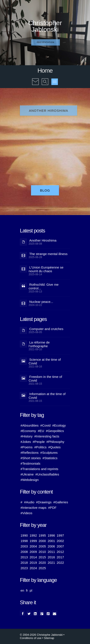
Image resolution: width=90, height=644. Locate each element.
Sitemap (49, 638)
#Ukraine (27, 474)
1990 (24, 535)
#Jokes (26, 442)
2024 (33, 568)
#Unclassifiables (47, 474)
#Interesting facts (47, 436)
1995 (42, 535)
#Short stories (31, 458)
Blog (45, 190)
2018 (24, 563)
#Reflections (30, 453)
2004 (33, 546)
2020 (42, 563)
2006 (51, 546)
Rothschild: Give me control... (44, 286)
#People (39, 442)
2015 (42, 557)
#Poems (27, 447)
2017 (60, 557)
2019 (33, 563)
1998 (24, 541)
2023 (24, 568)
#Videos (26, 513)
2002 (60, 541)
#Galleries (61, 502)
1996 (51, 535)
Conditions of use (31, 638)
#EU (41, 431)
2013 (24, 557)
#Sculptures (49, 453)
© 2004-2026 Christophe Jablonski (41, 635)
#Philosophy (55, 442)
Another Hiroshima (48, 111)
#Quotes (55, 447)
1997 (60, 535)
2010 (42, 552)
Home (45, 71)
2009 (33, 552)
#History (27, 436)
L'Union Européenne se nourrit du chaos (46, 269)
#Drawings (44, 502)
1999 (33, 541)
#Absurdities (30, 425)
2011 (51, 552)
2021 (51, 563)
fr (27, 590)
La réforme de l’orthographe (39, 344)
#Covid (46, 425)
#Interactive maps (33, 508)
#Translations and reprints (39, 469)
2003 (24, 546)
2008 (24, 552)
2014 (33, 557)
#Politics (40, 447)
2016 (51, 557)
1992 (33, 535)
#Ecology (59, 425)
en (22, 590)
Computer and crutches (46, 329)
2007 (60, 546)
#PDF (52, 508)
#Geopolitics (55, 431)
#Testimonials (30, 463)
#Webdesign (30, 480)
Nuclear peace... (41, 302)
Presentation (46, 42)
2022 (60, 563)
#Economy (28, 431)
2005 (42, 546)
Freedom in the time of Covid (45, 379)
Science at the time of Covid (45, 361)
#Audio (29, 502)
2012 (60, 552)
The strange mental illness (48, 254)
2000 (42, 541)
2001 (51, 541)
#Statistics (50, 458)
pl (31, 590)
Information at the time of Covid (47, 396)
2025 (42, 568)
